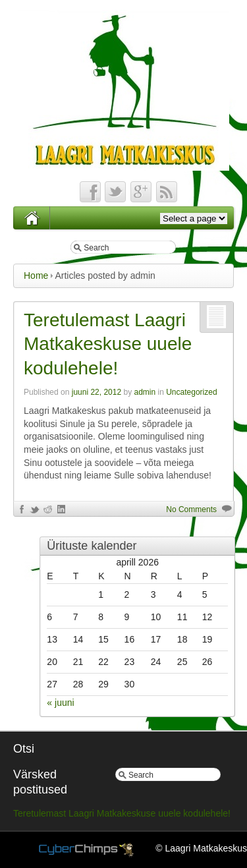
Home (36, 275)
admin (145, 392)
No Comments (191, 509)
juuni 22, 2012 (96, 392)
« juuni (60, 703)
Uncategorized (191, 392)
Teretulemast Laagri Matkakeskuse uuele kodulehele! (108, 344)
